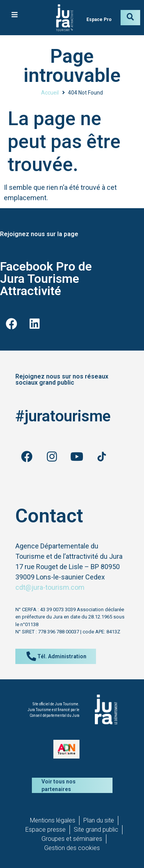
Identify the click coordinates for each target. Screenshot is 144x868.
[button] (14, 14)
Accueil (50, 93)
